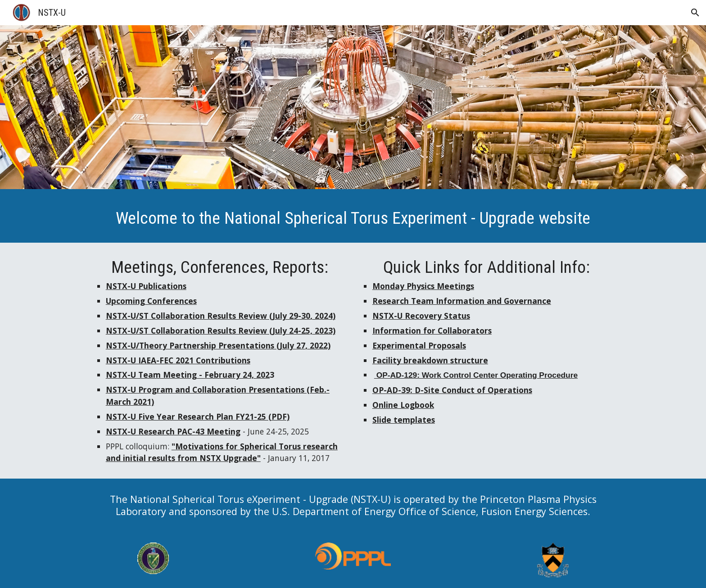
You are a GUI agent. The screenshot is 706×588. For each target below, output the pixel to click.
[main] (353, 218)
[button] (695, 13)
